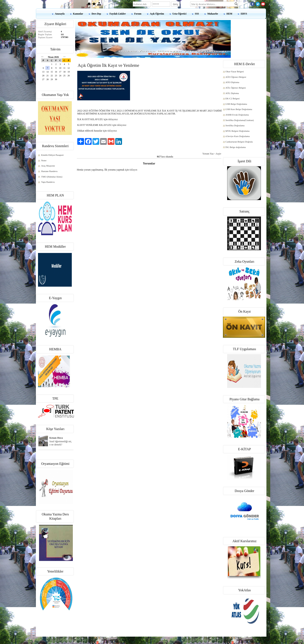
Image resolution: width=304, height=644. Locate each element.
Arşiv (218, 154)
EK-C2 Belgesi (233, 98)
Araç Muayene (48, 166)
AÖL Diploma (232, 93)
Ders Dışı (96, 14)
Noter (44, 160)
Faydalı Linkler (118, 14)
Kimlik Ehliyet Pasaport (52, 155)
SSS (197, 14)
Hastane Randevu (49, 171)
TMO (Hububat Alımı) (52, 177)
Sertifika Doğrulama (235, 125)
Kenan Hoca (56, 438)
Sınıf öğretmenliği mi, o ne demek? (61, 443)
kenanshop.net (152, 638)
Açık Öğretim (157, 14)
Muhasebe (213, 14)
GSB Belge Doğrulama (236, 104)
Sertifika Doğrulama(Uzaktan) (240, 120)
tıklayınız (113, 119)
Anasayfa (60, 14)
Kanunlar (78, 14)
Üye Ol (115, 4)
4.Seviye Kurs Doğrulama (238, 136)
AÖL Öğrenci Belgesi (236, 88)
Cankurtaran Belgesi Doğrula (239, 142)
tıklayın (133, 170)
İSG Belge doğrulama (236, 147)
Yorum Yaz (208, 154)
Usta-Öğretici (179, 14)
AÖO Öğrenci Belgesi (236, 77)
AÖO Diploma (232, 82)
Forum (138, 14)
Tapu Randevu (48, 182)
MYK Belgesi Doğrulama (237, 131)
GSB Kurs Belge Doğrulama (239, 109)
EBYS (244, 14)
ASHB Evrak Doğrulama (237, 115)
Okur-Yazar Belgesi (235, 71)
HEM (229, 14)
